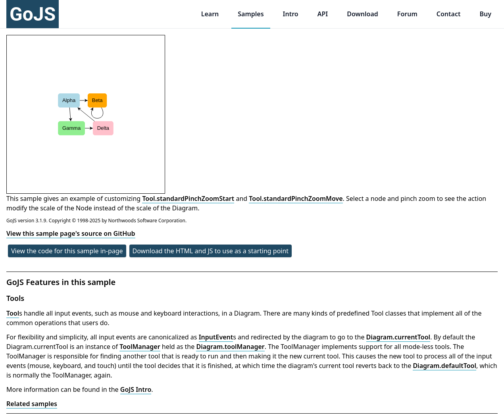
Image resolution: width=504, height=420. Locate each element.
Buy (485, 14)
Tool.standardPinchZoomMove (296, 198)
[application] (86, 114)
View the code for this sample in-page (67, 251)
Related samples (32, 404)
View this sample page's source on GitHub (71, 233)
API (323, 14)
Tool (13, 313)
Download (363, 14)
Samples (251, 14)
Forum (407, 14)
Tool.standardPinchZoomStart (188, 198)
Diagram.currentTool (398, 337)
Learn (210, 14)
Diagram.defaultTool (444, 366)
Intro (291, 14)
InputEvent (216, 337)
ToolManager (140, 347)
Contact (449, 14)
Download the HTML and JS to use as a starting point (211, 251)
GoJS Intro (136, 389)
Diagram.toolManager (230, 347)
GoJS (33, 14)
